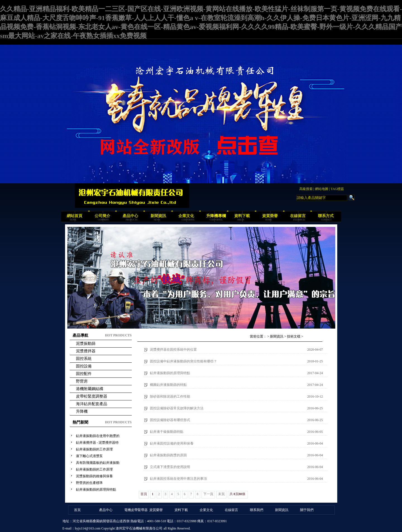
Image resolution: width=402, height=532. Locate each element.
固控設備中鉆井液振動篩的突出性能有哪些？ (183, 361)
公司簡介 (102, 216)
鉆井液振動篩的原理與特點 (96, 490)
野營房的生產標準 (89, 483)
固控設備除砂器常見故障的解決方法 (177, 408)
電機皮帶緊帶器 (136, 510)
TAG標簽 (337, 189)
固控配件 (84, 374)
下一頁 (208, 494)
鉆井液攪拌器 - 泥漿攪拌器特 (97, 443)
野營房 (82, 381)
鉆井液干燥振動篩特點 (167, 432)
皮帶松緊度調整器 (92, 396)
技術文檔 (294, 336)
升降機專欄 (216, 216)
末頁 (221, 494)
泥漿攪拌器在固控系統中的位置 (173, 350)
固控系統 (84, 359)
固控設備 (84, 366)
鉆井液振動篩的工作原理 (94, 449)
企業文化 (186, 216)
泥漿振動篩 (86, 344)
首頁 (77, 510)
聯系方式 (326, 216)
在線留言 (298, 216)
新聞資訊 (158, 216)
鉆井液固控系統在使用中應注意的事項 (178, 479)
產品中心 (130, 216)
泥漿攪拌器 (86, 351)
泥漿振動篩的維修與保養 (94, 476)
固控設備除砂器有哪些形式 (170, 420)
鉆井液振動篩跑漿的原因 (168, 455)
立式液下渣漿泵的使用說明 (170, 467)
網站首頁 (75, 216)
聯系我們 (257, 510)
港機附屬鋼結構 (90, 389)
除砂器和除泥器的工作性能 (170, 396)
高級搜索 (306, 189)
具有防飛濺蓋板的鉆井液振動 (98, 463)
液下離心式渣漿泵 (89, 456)
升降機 (82, 411)
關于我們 (307, 510)
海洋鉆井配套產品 (92, 404)
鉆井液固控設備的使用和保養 (172, 443)
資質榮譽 (270, 216)
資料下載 (242, 216)
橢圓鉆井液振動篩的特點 (168, 385)
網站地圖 (322, 189)
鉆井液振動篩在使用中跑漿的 (98, 436)
